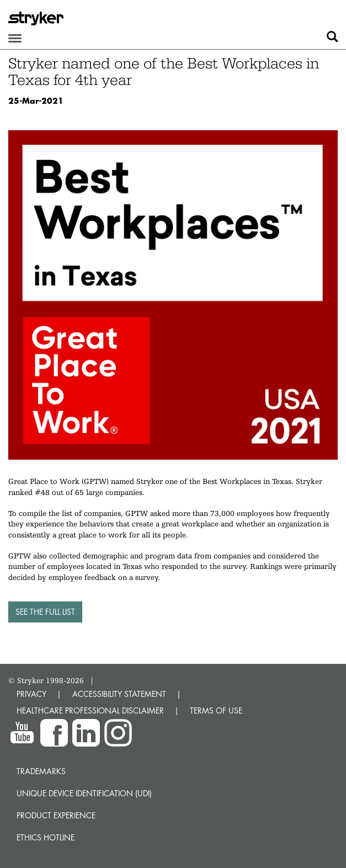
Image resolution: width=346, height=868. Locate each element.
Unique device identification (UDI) (84, 793)
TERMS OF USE (216, 710)
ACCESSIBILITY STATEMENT (119, 694)
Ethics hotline (46, 837)
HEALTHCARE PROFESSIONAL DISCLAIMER (90, 710)
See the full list (45, 612)
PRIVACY (31, 694)
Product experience (56, 815)
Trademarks (41, 771)
